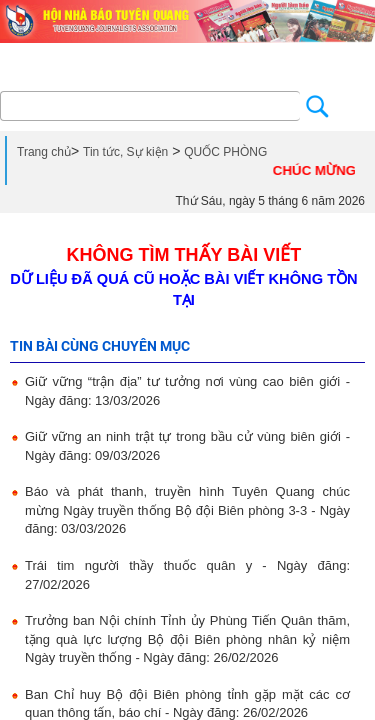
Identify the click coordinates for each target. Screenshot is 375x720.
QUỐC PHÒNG (225, 152)
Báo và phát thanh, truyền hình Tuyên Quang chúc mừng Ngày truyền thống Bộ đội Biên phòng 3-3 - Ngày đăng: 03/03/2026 (187, 510)
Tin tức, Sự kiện (125, 152)
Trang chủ (44, 152)
